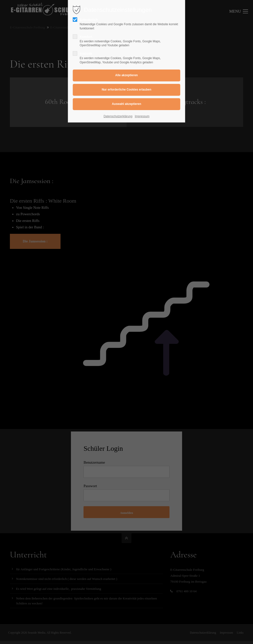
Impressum (142, 116)
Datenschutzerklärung (118, 116)
